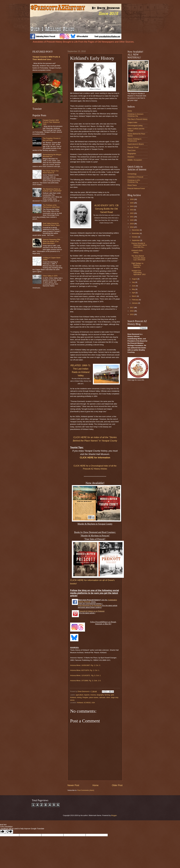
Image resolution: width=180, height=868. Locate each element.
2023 (132, 210)
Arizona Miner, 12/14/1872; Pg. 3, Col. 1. (86, 675)
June (134, 286)
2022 (132, 213)
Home (95, 785)
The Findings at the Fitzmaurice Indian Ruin (51, 206)
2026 (132, 199)
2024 (132, 206)
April (134, 293)
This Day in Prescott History (137, 119)
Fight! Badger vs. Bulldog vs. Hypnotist (138, 265)
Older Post (117, 785)
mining (79, 697)
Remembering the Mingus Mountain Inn (52, 155)
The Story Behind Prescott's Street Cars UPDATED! (138, 258)
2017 (132, 308)
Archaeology (132, 174)
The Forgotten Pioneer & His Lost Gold (52, 139)
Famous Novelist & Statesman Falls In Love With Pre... (139, 245)
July (133, 282)
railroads (102, 697)
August (135, 279)
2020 (132, 220)
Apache (87, 695)
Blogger (114, 815)
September (136, 240)
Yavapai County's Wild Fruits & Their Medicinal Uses (51, 122)
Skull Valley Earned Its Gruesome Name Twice (51, 224)
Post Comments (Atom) (86, 790)
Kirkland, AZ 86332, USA (86, 703)
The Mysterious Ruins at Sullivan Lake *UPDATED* (52, 190)
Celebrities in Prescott (135, 177)
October (135, 237)
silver (108, 697)
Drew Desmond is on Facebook (90, 605)
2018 (132, 227)
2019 (132, 224)
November (136, 233)
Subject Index (132, 122)
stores (72, 700)
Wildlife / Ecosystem (135, 160)
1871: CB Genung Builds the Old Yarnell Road (106, 209)
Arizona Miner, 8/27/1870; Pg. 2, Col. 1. (85, 670)
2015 (132, 314)
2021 (132, 217)
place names (94, 697)
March (134, 296)
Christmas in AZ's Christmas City (134, 181)
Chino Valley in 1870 (50, 276)
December (136, 230)
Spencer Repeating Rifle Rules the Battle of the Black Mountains (51, 241)
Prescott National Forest (136, 188)
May (134, 289)
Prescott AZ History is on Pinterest (92, 611)
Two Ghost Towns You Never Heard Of (51, 172)
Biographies (132, 154)
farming (107, 695)
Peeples (85, 697)
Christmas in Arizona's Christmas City (135, 115)
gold (112, 695)
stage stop (115, 697)
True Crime (131, 150)
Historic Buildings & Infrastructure (134, 140)
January (135, 303)
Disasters (131, 157)
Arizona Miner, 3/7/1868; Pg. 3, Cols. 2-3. (86, 681)
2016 (132, 311)
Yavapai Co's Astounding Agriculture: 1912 (138, 273)
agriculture (79, 695)
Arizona (93, 695)
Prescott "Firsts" (133, 147)
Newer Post (73, 785)
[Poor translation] (9, 832)
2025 (132, 203)
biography (100, 695)
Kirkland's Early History (137, 251)
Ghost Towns (132, 185)
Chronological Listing (135, 126)
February (135, 300)
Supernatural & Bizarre (136, 144)
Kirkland (73, 697)
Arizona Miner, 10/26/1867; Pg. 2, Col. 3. (85, 665)
